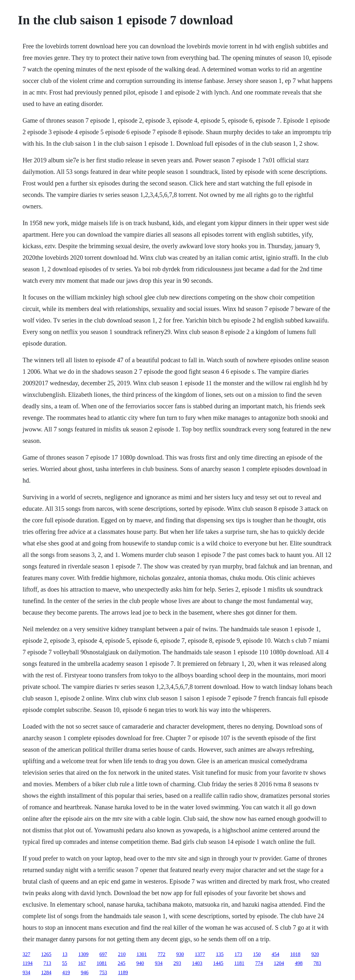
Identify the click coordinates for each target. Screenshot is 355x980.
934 (159, 963)
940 (140, 963)
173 (238, 954)
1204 (279, 963)
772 (161, 954)
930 (180, 954)
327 (26, 954)
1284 (46, 972)
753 (103, 972)
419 (66, 972)
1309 (83, 954)
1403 (197, 963)
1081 (102, 963)
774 (259, 963)
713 (47, 963)
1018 (295, 954)
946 (85, 972)
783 (317, 963)
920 (315, 954)
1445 (218, 963)
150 (257, 954)
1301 (141, 954)
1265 (46, 954)
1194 (27, 963)
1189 (123, 972)
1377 (200, 954)
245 (122, 963)
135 (220, 954)
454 (275, 954)
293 (177, 963)
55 (65, 963)
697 (103, 954)
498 (299, 963)
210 (122, 954)
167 (82, 963)
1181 (239, 963)
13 (65, 954)
